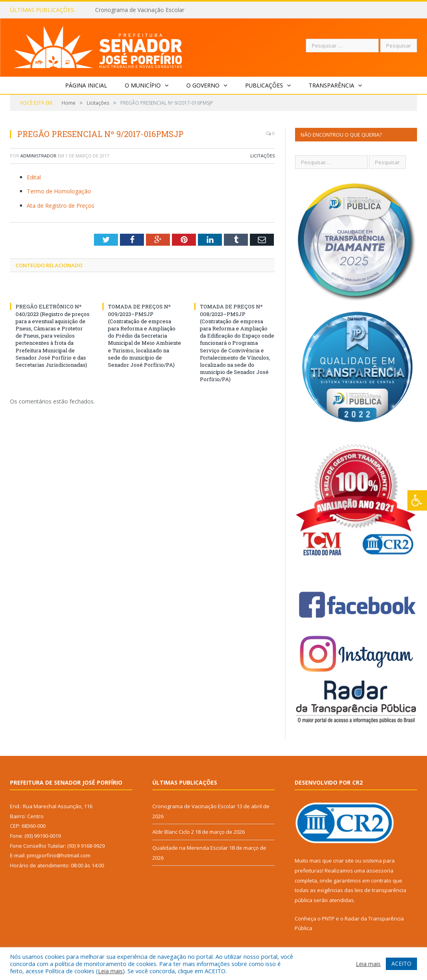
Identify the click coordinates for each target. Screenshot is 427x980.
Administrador (38, 156)
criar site (343, 861)
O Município (143, 85)
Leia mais (110, 971)
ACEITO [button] (401, 963)
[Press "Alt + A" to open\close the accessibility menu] (417, 500)
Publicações (264, 85)
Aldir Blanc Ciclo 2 (173, 832)
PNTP (328, 918)
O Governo (203, 85)
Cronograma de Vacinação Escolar (140, 10)
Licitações (262, 156)
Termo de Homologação (59, 191)
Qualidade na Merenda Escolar (190, 848)
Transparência (331, 85)
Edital (34, 177)
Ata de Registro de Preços (61, 206)
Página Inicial (86, 85)
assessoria (380, 871)
